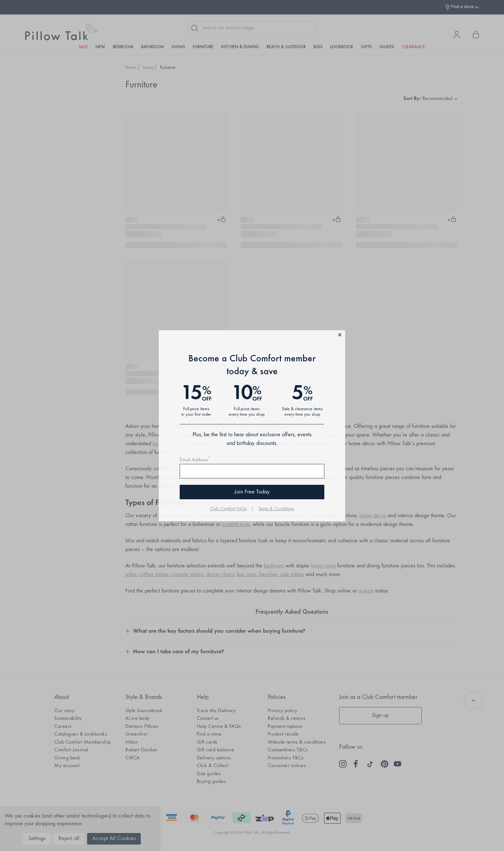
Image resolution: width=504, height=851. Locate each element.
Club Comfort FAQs (228, 509)
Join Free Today (252, 492)
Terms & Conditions (276, 509)
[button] (252, 336)
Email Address (195, 460)
